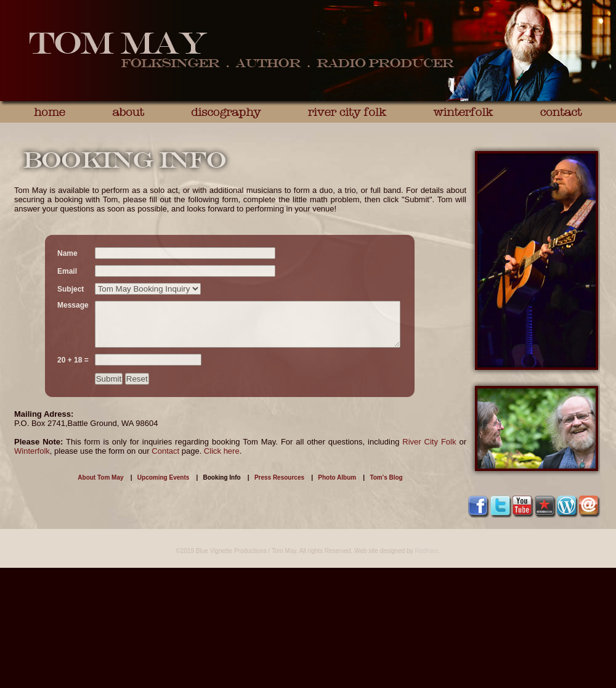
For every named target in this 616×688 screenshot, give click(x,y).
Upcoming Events (163, 477)
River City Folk (429, 442)
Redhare (426, 551)
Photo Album (337, 477)
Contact (165, 451)
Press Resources (279, 477)
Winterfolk (32, 451)
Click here (222, 451)
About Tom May (100, 477)
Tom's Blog (386, 477)
